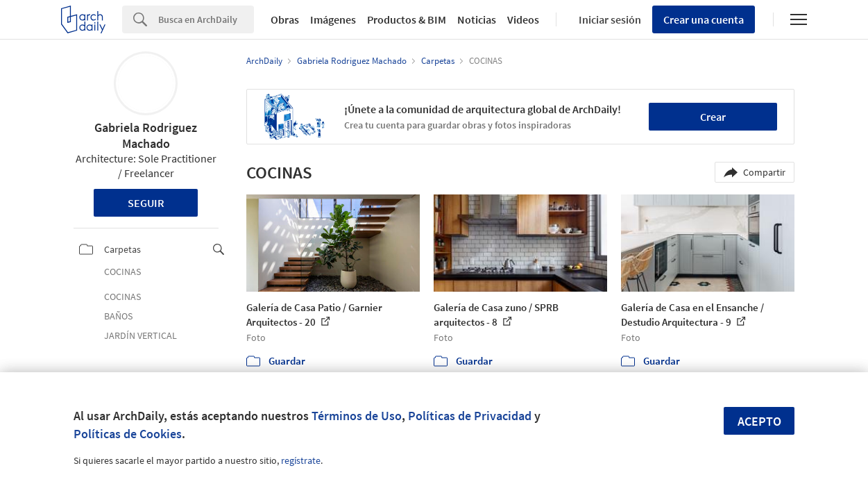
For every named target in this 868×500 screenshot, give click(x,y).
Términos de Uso (357, 416)
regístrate (301, 460)
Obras (285, 19)
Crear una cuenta (704, 19)
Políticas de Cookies (128, 434)
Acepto (759, 421)
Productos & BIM (407, 19)
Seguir (146, 203)
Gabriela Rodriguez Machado (146, 135)
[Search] (206, 19)
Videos (523, 19)
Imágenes (333, 19)
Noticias (477, 19)
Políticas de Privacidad (470, 416)
